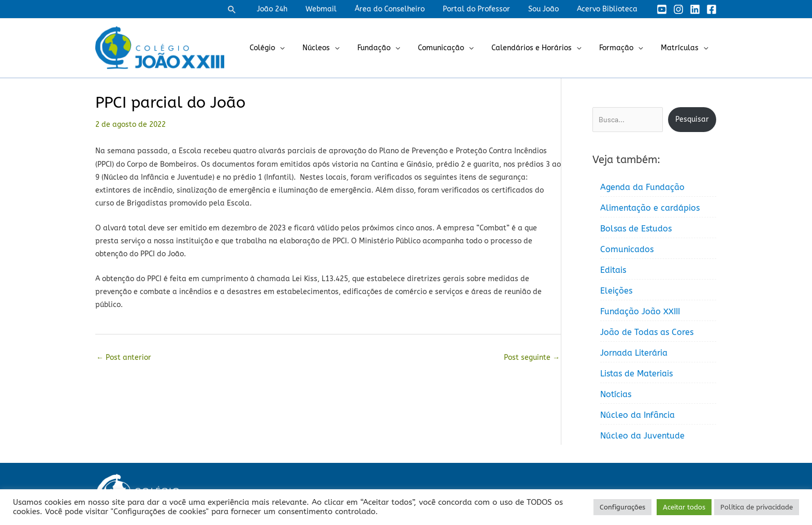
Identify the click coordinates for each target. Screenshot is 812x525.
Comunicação (453, 48)
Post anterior (124, 358)
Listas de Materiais (636, 374)
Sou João (549, 9)
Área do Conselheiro (402, 9)
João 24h (292, 9)
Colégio (286, 48)
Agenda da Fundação (642, 187)
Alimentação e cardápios (650, 208)
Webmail (337, 9)
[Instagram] (678, 9)
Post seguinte (532, 358)
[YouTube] (662, 9)
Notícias (616, 394)
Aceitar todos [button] (684, 507)
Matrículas (681, 48)
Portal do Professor (485, 9)
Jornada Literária (634, 353)
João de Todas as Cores (647, 332)
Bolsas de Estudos (636, 229)
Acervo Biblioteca (609, 9)
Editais (613, 270)
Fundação (390, 48)
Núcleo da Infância (637, 415)
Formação (621, 48)
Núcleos (336, 48)
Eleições (616, 291)
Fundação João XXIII (640, 311)
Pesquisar (692, 119)
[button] (254, 9)
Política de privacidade (757, 507)
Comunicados (627, 249)
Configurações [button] (622, 507)
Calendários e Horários (540, 48)
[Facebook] (712, 9)
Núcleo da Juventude (642, 436)
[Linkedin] (695, 9)
